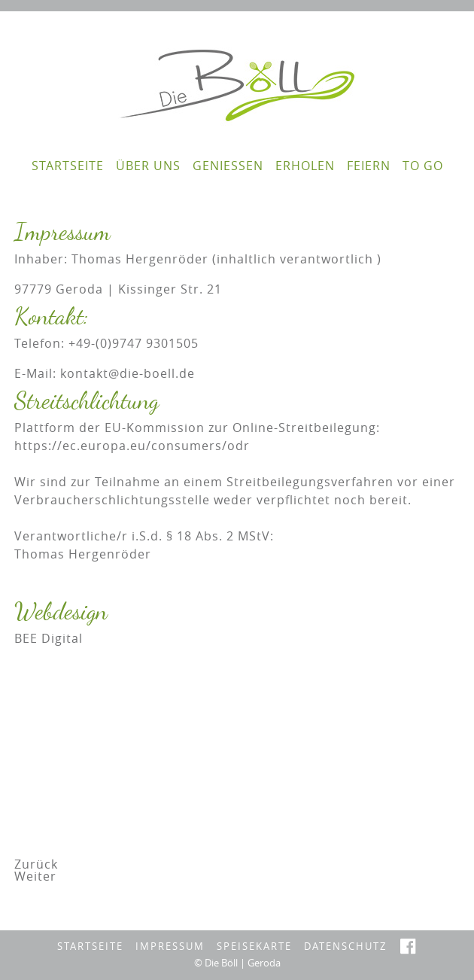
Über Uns (148, 166)
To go (423, 166)
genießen (228, 166)
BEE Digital (49, 638)
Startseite (68, 166)
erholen (305, 166)
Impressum (170, 947)
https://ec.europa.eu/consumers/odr (132, 446)
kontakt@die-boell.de (128, 373)
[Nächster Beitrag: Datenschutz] (35, 876)
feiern (369, 166)
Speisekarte (254, 947)
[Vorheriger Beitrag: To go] (36, 864)
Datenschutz (345, 947)
